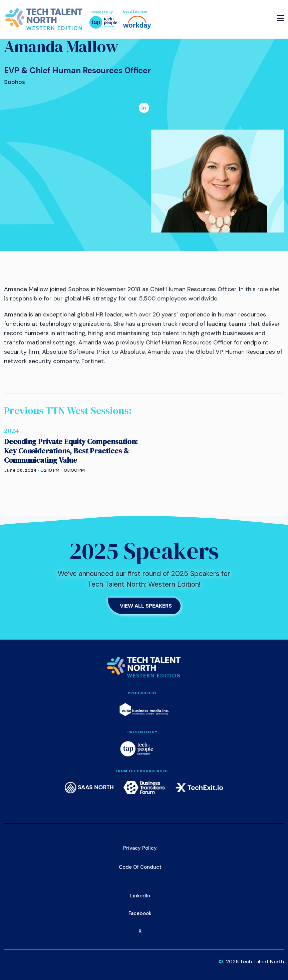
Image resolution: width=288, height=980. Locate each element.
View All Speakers (146, 606)
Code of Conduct (140, 867)
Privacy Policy (140, 848)
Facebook (140, 913)
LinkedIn (140, 896)
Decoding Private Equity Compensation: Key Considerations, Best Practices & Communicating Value (71, 451)
